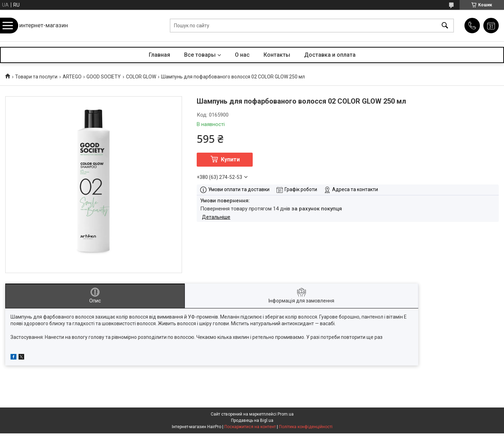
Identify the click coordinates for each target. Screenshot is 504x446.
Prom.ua (286, 414)
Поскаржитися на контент (250, 427)
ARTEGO (72, 77)
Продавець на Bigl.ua (252, 420)
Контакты (277, 55)
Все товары (200, 55)
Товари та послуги (36, 77)
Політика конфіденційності (306, 427)
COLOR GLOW (141, 77)
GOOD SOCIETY (104, 77)
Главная (159, 55)
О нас (242, 55)
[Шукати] (445, 26)
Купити (230, 159)
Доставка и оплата (330, 55)
